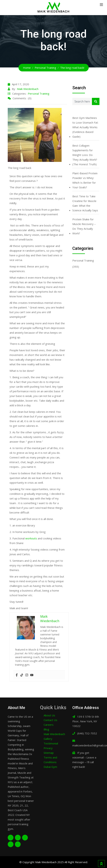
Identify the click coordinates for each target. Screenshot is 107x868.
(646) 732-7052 (87, 733)
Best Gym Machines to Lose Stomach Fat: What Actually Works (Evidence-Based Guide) (85, 127)
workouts (31, 538)
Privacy (48, 748)
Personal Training (39, 94)
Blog (46, 729)
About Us (49, 715)
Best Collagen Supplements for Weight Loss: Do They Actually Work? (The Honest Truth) (85, 155)
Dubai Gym (50, 767)
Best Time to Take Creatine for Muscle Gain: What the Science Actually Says (85, 203)
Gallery (48, 739)
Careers (49, 725)
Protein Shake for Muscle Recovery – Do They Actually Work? (84, 226)
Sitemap (49, 753)
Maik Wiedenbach (28, 89)
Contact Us (50, 720)
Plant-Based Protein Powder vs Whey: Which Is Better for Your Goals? (85, 180)
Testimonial (51, 743)
